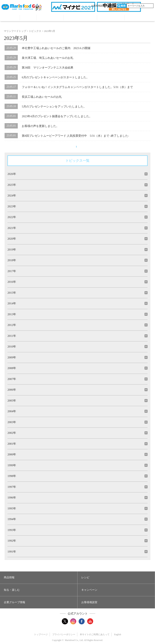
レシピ (28, 18)
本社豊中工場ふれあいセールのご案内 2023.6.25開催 (56, 48)
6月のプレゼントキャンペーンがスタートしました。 (55, 77)
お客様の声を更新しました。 (40, 126)
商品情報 (10, 18)
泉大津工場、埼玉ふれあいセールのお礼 (48, 58)
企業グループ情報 (111, 18)
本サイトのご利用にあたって (95, 634)
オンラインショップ (138, 18)
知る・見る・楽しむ (50, 18)
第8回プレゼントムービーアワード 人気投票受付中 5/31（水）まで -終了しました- (75, 136)
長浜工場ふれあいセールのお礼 (42, 97)
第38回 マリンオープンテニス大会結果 (48, 68)
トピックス (35, 31)
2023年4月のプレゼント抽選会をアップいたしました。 (57, 116)
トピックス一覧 (77, 161)
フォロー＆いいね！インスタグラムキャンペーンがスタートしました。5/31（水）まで (77, 87)
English (111, 6)
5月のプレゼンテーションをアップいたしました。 (54, 107)
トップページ (41, 634)
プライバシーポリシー (64, 634)
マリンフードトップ (15, 31)
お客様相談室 (98, 6)
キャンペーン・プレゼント (80, 18)
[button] (39, 578)
